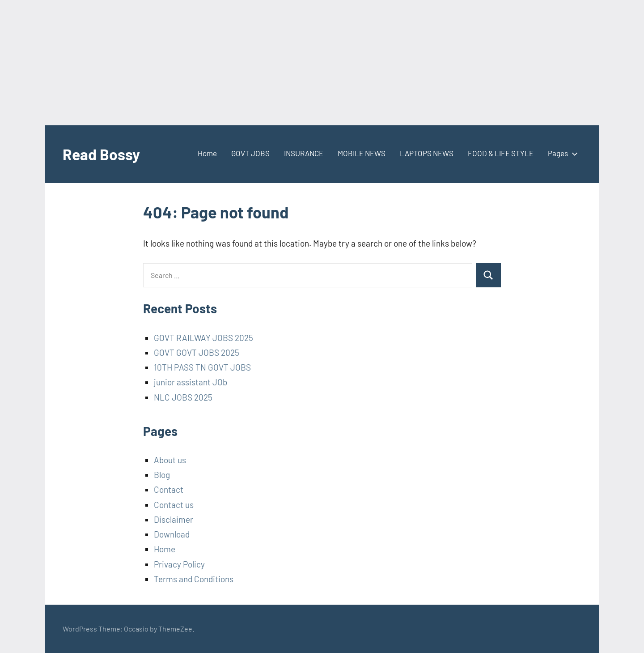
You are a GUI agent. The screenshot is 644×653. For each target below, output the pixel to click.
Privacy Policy (179, 564)
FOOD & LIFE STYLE (501, 153)
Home (207, 153)
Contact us (174, 505)
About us (170, 460)
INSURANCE (304, 153)
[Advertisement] (268, 63)
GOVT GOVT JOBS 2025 (197, 352)
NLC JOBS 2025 (183, 397)
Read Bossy (104, 154)
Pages (561, 153)
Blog (162, 475)
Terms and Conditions (194, 579)
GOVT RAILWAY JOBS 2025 (203, 338)
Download (172, 534)
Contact (169, 489)
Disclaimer (174, 519)
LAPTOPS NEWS (427, 153)
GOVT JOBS (250, 153)
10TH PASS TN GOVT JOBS (202, 367)
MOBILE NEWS (362, 153)
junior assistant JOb (191, 382)
